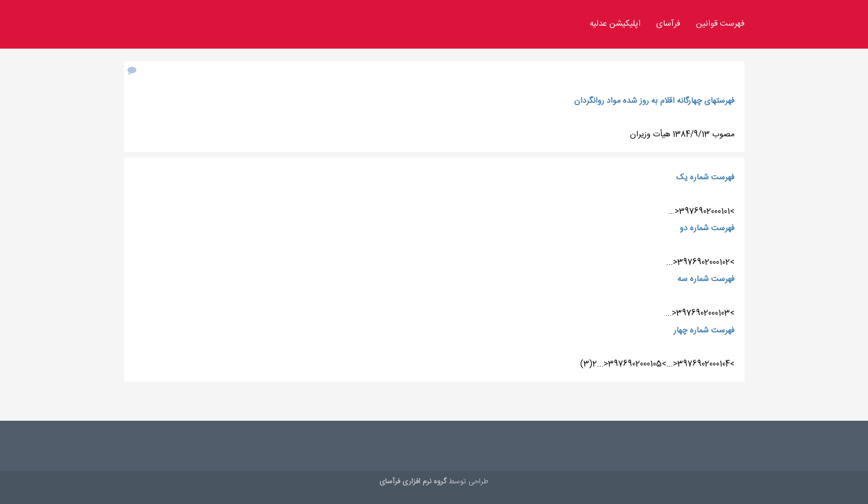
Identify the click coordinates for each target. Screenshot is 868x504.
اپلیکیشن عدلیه (615, 24)
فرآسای (668, 24)
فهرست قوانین (720, 24)
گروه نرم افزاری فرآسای (413, 482)
